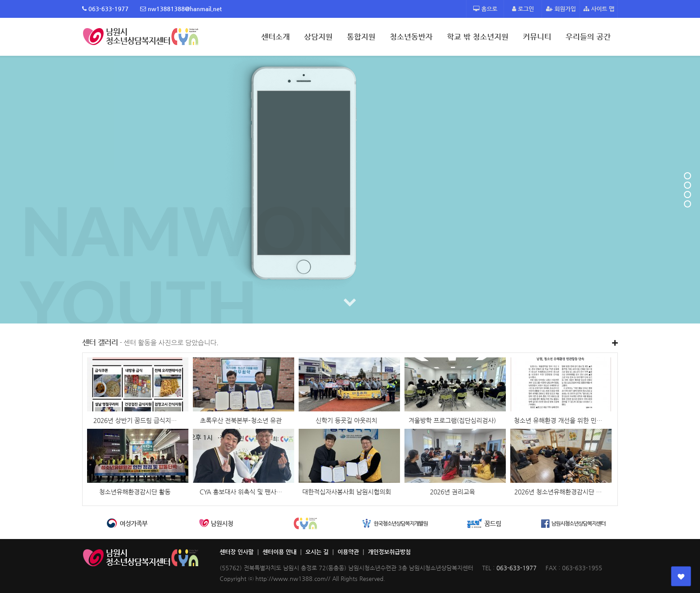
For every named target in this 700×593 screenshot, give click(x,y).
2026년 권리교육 (452, 492)
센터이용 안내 (279, 552)
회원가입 (561, 9)
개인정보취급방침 (389, 552)
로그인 (523, 9)
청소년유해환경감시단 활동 (135, 492)
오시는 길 (317, 552)
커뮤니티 (537, 37)
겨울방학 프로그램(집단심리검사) (452, 420)
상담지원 (318, 37)
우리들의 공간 (588, 37)
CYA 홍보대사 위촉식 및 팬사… (241, 492)
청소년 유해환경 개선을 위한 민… (558, 420)
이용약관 (348, 552)
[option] (127, 524)
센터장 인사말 (237, 552)
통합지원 (361, 37)
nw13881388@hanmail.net (181, 9)
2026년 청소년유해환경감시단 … (558, 492)
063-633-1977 (105, 9)
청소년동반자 (411, 37)
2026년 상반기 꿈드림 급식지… (135, 420)
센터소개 (275, 37)
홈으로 (485, 9)
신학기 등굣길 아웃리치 (346, 420)
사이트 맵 (599, 9)
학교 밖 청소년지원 (478, 37)
